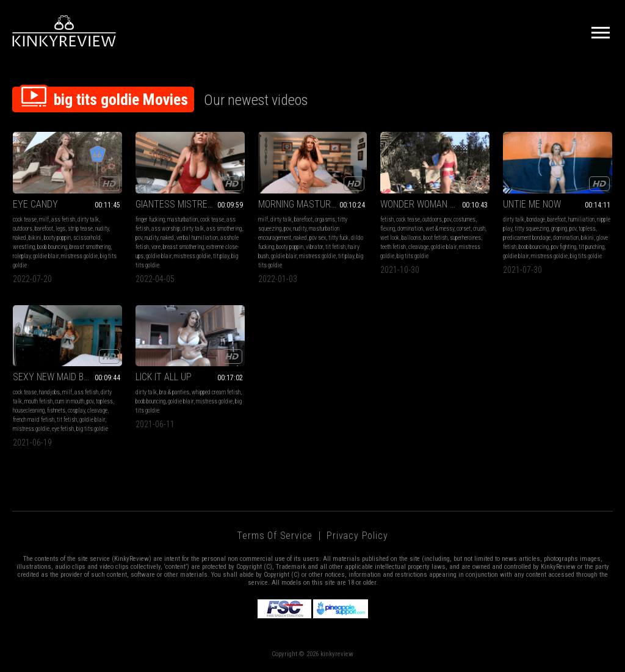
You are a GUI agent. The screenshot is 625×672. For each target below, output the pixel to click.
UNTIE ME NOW (532, 204)
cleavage (418, 247)
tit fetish (335, 247)
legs (60, 229)
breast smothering (90, 247)
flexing (388, 229)
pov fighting (564, 247)
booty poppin (57, 238)
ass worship (166, 229)
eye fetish (63, 429)
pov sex (318, 238)
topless (587, 229)
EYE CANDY (35, 204)
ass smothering (224, 229)
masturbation (182, 219)
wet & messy (440, 229)
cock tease (25, 219)
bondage (536, 219)
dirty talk (88, 219)
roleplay (22, 256)
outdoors (23, 229)
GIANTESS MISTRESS (177, 204)
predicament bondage (527, 238)
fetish (387, 219)
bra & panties (174, 392)
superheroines (465, 238)
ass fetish (63, 219)
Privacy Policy (357, 536)
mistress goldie (79, 256)
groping (559, 229)
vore (156, 247)
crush (479, 229)
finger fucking (150, 219)
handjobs (49, 392)
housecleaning (29, 410)
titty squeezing (532, 229)
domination (410, 229)
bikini (35, 238)
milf (44, 219)
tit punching (591, 247)
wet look (390, 238)
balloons (411, 238)
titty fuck (338, 238)
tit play (221, 256)
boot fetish (435, 238)
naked (20, 238)
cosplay (76, 410)
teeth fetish (393, 247)
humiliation (581, 219)
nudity (102, 229)
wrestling (24, 247)
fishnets (56, 410)
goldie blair (46, 256)
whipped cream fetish (216, 392)
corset (464, 229)
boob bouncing (52, 247)
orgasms (325, 219)
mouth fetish (38, 401)
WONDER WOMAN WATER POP (435, 204)
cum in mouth (70, 401)
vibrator (314, 247)
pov (139, 238)
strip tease (80, 229)
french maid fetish (34, 420)
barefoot (44, 229)
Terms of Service (275, 536)
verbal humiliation (197, 238)
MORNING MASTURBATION (309, 204)
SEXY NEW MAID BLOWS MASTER (67, 377)
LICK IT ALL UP (164, 377)
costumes (464, 219)
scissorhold (87, 238)
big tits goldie (413, 256)
